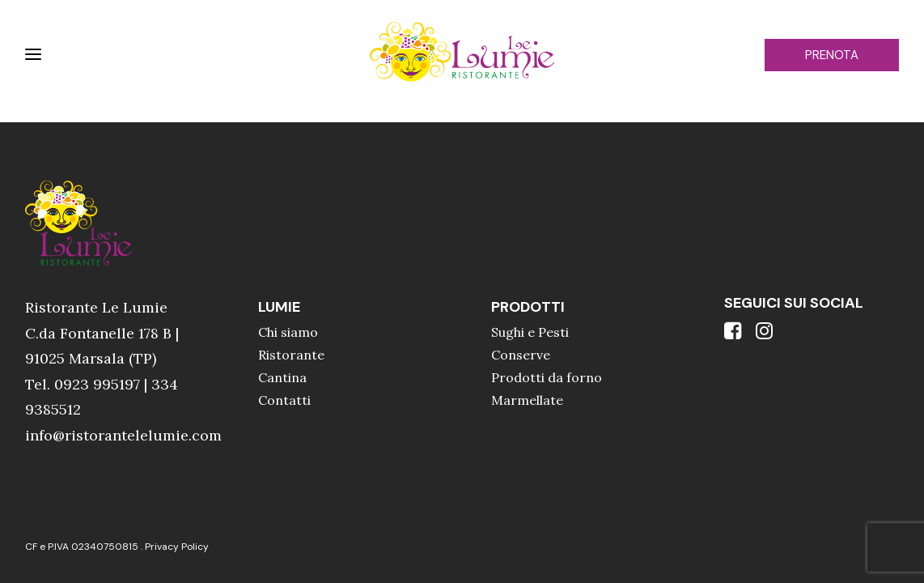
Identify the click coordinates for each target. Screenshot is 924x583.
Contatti (284, 400)
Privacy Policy (177, 547)
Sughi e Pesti (530, 332)
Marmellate (527, 400)
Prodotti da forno (547, 377)
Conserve (521, 355)
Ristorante (291, 355)
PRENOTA (832, 55)
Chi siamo (288, 332)
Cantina (282, 377)
